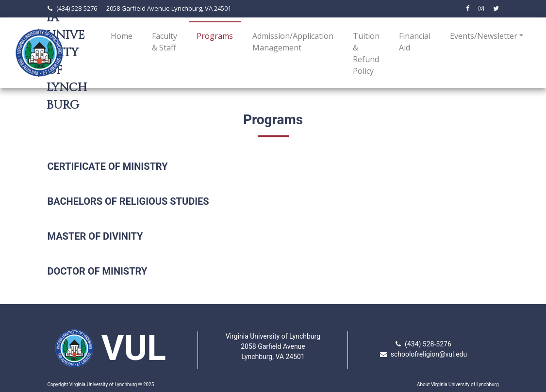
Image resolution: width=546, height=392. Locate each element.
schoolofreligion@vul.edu (429, 354)
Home (122, 36)
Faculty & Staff (165, 42)
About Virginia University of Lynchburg (458, 384)
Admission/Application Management (293, 42)
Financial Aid (415, 42)
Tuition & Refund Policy (366, 53)
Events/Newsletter (484, 36)
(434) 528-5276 (77, 8)
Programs (217, 35)
